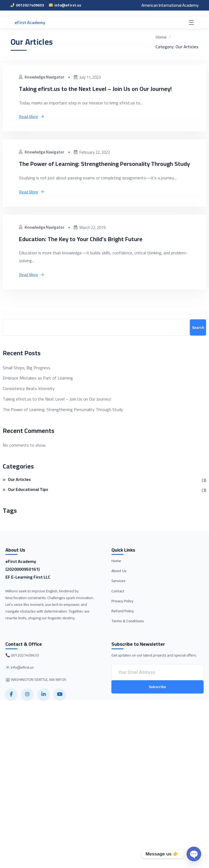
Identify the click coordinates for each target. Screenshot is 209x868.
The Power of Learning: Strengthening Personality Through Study (104, 169)
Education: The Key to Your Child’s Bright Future (87, 249)
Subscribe (157, 697)
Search (198, 338)
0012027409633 (27, 5)
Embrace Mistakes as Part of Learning (38, 388)
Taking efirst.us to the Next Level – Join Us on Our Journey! (102, 89)
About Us (119, 581)
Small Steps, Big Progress (26, 378)
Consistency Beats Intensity (29, 399)
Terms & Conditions (128, 631)
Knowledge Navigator (42, 77)
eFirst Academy (30, 22)
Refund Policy (123, 621)
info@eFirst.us (65, 5)
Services (118, 591)
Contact (118, 601)
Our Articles (19, 490)
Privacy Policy (122, 611)
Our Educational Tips (28, 500)
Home (116, 571)
